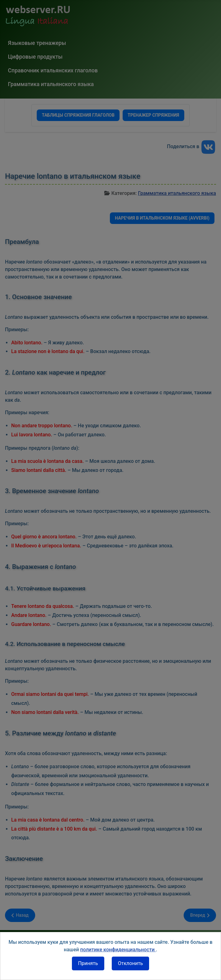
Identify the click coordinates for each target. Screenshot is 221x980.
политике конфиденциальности (118, 950)
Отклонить (131, 963)
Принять (88, 963)
